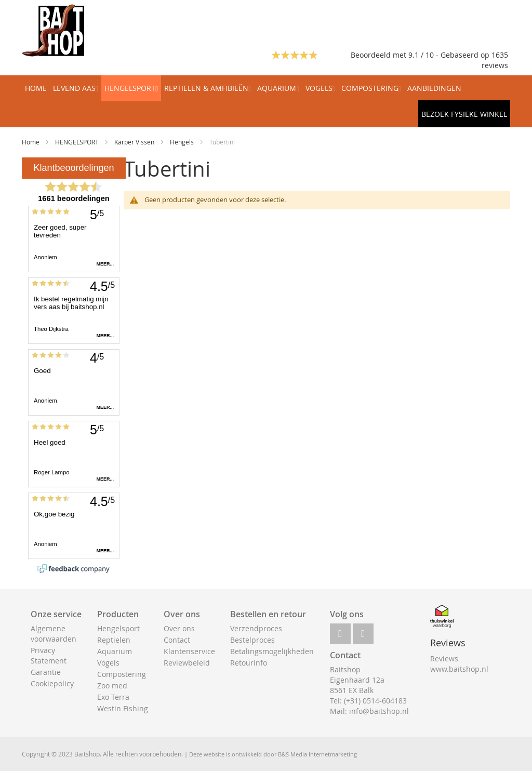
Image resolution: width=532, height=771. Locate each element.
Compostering (122, 674)
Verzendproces (256, 628)
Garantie (46, 672)
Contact (177, 640)
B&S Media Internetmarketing (317, 754)
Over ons (179, 628)
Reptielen (114, 640)
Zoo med (112, 686)
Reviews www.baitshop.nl (459, 664)
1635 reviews (495, 60)
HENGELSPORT (78, 142)
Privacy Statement (49, 655)
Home (31, 142)
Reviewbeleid (187, 663)
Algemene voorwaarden (54, 634)
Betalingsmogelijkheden (272, 651)
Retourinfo (249, 663)
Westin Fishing (123, 708)
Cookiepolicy (52, 683)
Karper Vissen (135, 142)
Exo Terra (113, 697)
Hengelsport (118, 628)
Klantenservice (189, 651)
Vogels (108, 663)
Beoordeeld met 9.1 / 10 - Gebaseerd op (421, 55)
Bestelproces (252, 640)
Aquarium (115, 651)
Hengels (183, 142)
